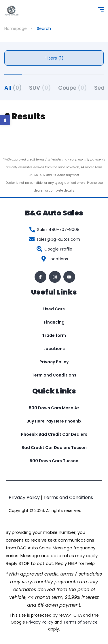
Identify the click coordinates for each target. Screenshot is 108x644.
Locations (54, 349)
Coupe (73, 88)
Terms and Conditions (68, 497)
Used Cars (54, 309)
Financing (54, 322)
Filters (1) (54, 58)
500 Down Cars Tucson (54, 461)
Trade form (54, 335)
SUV (40, 88)
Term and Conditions (54, 375)
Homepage (16, 28)
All (13, 88)
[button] (5, 120)
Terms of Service (80, 622)
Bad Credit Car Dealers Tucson (54, 448)
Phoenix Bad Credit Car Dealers (54, 434)
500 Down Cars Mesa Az (54, 408)
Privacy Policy (54, 362)
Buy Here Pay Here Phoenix (54, 421)
